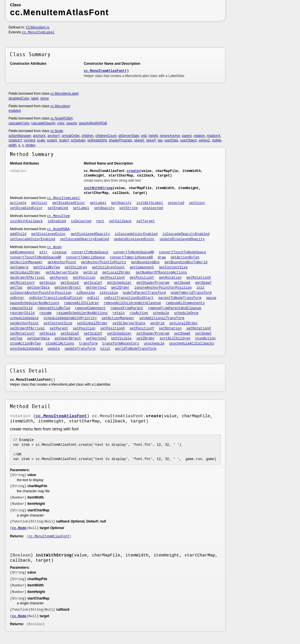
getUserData (38, 288)
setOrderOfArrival (27, 329)
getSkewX (182, 283)
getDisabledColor (69, 203)
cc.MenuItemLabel (38, 33)
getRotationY (22, 283)
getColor (39, 203)
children (87, 136)
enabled (15, 111)
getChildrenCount (108, 268)
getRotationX (199, 278)
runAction (139, 313)
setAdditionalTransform (162, 318)
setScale (48, 334)
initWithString (98, 188)
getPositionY (142, 278)
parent (187, 136)
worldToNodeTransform (136, 349)
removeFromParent (127, 308)
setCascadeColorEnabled (32, 239)
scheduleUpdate (24, 318)
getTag (16, 288)
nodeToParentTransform (144, 293)
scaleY (64, 140)
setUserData (38, 339)
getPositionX (113, 278)
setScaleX (70, 334)
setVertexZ (96, 339)
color (61, 123)
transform (88, 344)
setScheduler (119, 334)
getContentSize (173, 268)
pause (211, 298)
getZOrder (120, 288)
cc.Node (57, 131)
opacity (72, 123)
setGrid (157, 323)
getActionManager (26, 262)
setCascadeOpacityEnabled (84, 239)
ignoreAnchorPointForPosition (163, 288)
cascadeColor (19, 123)
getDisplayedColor (48, 234)
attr (43, 252)
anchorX (39, 136)
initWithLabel (150, 203)
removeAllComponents (185, 303)
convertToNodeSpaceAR (134, 252)
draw (162, 258)
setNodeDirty (97, 140)
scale (41, 140)
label (35, 98)
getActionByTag (185, 258)
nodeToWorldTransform (191, 293)
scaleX (52, 140)
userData (171, 140)
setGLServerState (129, 323)
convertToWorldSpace (86, 258)
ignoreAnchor (170, 136)
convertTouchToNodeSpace (183, 252)
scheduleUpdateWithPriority (70, 318)
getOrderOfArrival (27, 278)
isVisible (109, 293)
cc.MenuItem (60, 106)
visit (105, 349)
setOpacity (104, 208)
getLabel (98, 203)
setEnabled (58, 208)
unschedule (154, 344)
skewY (151, 140)
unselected (153, 208)
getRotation (170, 278)
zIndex (30, 145)
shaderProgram (121, 140)
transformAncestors (121, 344)
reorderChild (22, 313)
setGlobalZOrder (92, 323)
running (29, 140)
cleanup (60, 252)
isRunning (86, 293)
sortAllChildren (175, 339)
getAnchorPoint (62, 262)
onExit (93, 298)
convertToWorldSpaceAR (131, 258)
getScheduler (119, 283)
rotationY (15, 140)
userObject (188, 140)
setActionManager (118, 318)
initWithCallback (26, 221)
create (133, 171)
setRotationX (199, 329)
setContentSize (58, 323)
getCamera (19, 268)
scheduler (78, 140)
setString (129, 208)
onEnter (17, 298)
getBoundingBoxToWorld (186, 262)
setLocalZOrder (184, 323)
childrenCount (106, 136)
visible (217, 140)
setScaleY (93, 334)
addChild (18, 234)
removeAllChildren (81, 303)
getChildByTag (47, 268)
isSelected (81, 221)
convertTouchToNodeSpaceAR (36, 258)
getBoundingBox (145, 262)
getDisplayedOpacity (90, 234)
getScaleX (70, 283)
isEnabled (57, 221)
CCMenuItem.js (38, 27)
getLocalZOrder (117, 273)
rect (100, 221)
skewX (139, 140)
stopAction (205, 339)
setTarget (146, 221)
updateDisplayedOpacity (182, 239)
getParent (59, 278)
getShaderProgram (153, 283)
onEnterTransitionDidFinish (56, 298)
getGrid (90, 273)
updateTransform (80, 349)
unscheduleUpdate (26, 349)
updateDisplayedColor (134, 239)
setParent (59, 329)
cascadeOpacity (43, 123)
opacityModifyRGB (93, 123)
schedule (161, 313)
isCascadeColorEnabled (136, 234)
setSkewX (182, 334)
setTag (16, 339)
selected (176, 203)
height (153, 136)
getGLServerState (62, 273)
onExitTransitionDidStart (129, 298)
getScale (48, 283)
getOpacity (121, 203)
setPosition (84, 329)
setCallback (120, 221)
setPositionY (142, 329)
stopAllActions (60, 344)
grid (144, 136)
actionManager (20, 136)
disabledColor (19, 98)
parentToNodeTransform (180, 298)
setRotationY (22, 334)
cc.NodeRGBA (62, 118)
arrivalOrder (71, 136)
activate (18, 203)
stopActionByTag (25, 344)
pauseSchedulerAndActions (35, 303)
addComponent (22, 252)
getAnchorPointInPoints (103, 262)
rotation (199, 136)
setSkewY (203, 334)
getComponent (142, 268)
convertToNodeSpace (90, 252)
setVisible (121, 339)
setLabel (81, 208)
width (13, 145)
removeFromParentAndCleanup (175, 308)
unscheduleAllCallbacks (192, 344)
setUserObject (68, 339)
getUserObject (68, 288)
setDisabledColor (26, 208)
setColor (197, 203)
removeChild (21, 308)
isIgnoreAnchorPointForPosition (41, 293)
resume (45, 313)
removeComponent (90, 308)
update (54, 349)
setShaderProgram (153, 334)
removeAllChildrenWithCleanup (132, 303)
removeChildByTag (54, 308)
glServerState (129, 136)
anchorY (54, 136)
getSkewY (203, 283)
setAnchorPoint (24, 323)
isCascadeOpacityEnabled (186, 234)
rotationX (214, 136)
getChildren (76, 268)
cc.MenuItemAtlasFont (104, 71)
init (201, 288)
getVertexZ (96, 288)
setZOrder (146, 339)
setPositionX (113, 329)
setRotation (170, 329)
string (44, 98)
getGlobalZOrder (25, 273)
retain (119, 313)
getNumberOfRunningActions (161, 273)
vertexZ (204, 140)
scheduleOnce (186, 313)
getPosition (84, 278)
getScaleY (93, 283)
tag (160, 140)
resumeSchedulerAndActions (82, 313)
